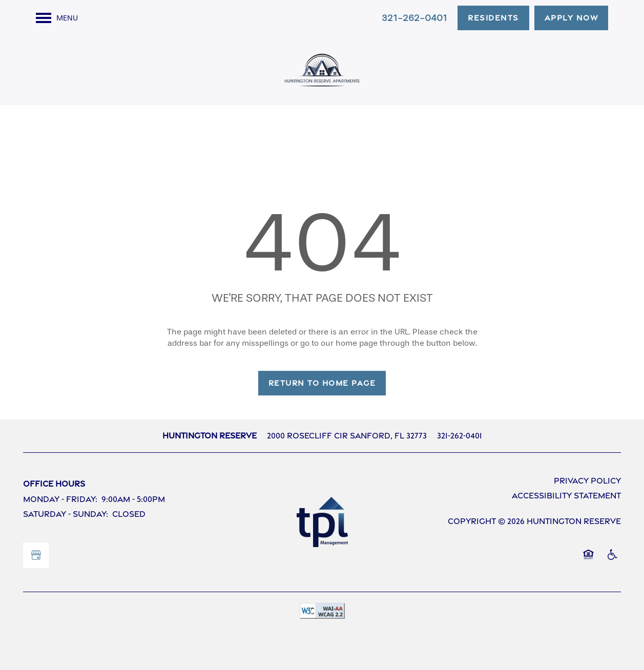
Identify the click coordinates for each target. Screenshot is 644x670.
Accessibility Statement (566, 496)
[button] (493, 18)
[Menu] (57, 18)
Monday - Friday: (60, 499)
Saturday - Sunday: (66, 514)
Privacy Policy (587, 481)
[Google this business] (36, 555)
